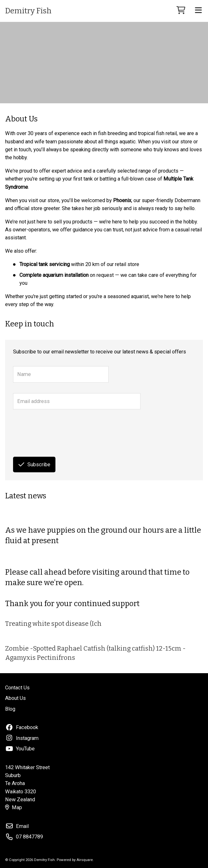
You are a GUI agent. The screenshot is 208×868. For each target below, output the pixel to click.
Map (13, 807)
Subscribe (34, 465)
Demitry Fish (28, 11)
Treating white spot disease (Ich (53, 624)
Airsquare (85, 860)
